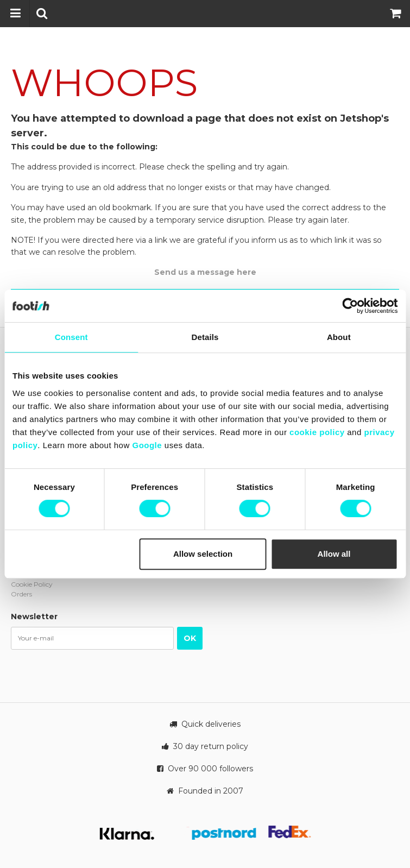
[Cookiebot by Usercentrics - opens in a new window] (350, 306)
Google (147, 445)
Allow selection (203, 554)
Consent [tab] (71, 337)
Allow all (334, 554)
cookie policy (317, 432)
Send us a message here (205, 272)
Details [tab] (205, 337)
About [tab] (339, 337)
